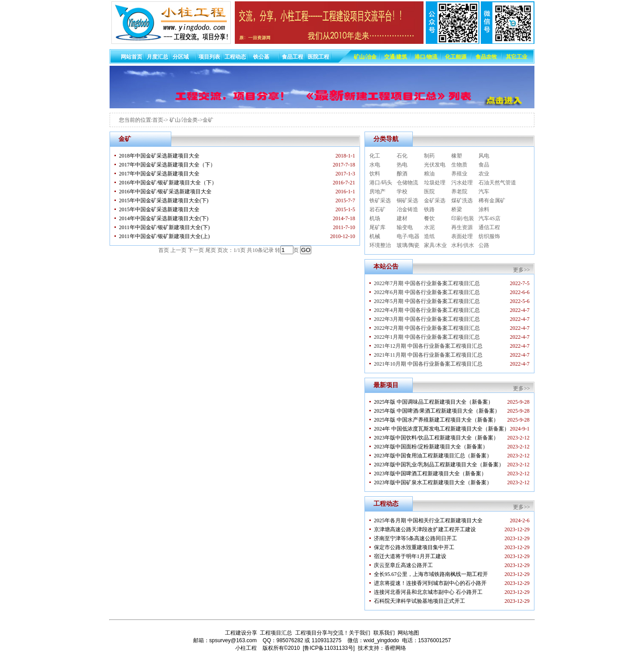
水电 (375, 165)
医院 (429, 192)
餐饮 (429, 218)
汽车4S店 (489, 218)
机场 (375, 218)
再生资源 (462, 227)
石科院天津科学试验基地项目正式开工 (419, 601)
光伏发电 (435, 165)
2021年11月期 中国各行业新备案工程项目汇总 (428, 355)
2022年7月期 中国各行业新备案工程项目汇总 (427, 283)
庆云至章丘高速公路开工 (403, 565)
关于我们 (360, 633)
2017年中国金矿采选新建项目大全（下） (167, 165)
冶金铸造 (407, 209)
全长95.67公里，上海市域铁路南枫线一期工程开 (431, 574)
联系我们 (384, 633)
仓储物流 (407, 183)
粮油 (429, 174)
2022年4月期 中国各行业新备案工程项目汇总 (427, 310)
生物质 (459, 165)
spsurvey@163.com (233, 640)
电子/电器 (408, 236)
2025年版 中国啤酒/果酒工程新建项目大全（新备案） (437, 411)
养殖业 (459, 174)
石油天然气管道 (497, 183)
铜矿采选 (407, 200)
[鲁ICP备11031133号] (329, 648)
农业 (484, 174)
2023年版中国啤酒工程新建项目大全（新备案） (430, 473)
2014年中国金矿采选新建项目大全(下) (164, 218)
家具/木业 (435, 245)
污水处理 (462, 183)
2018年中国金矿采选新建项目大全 (159, 156)
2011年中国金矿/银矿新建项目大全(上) (164, 236)
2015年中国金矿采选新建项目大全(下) (164, 200)
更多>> (521, 270)
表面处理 (462, 236)
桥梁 (457, 209)
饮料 (375, 174)
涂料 (484, 209)
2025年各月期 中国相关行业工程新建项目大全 (428, 520)
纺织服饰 (489, 236)
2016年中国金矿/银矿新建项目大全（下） (168, 183)
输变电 (405, 227)
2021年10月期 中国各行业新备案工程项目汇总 (428, 364)
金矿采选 (435, 200)
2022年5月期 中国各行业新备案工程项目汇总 (427, 301)
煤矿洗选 (462, 200)
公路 (484, 245)
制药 (429, 156)
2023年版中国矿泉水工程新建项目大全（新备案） (433, 482)
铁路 (429, 209)
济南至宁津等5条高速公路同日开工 (415, 538)
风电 (484, 156)
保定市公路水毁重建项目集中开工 (414, 547)
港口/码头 (381, 183)
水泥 (429, 227)
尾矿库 (377, 227)
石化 (402, 156)
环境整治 (380, 245)
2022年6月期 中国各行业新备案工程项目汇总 (427, 292)
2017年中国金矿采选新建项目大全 (159, 174)
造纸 (429, 236)
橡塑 (457, 156)
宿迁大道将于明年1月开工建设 (410, 556)
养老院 (459, 192)
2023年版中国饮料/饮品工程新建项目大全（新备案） (436, 438)
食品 (484, 165)
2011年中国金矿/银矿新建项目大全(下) (164, 227)
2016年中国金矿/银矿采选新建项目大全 (165, 192)
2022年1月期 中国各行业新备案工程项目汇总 (427, 337)
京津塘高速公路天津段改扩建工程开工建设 (425, 529)
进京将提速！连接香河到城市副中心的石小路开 (430, 583)
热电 (402, 165)
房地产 (377, 192)
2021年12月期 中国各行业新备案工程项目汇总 (428, 346)
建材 (402, 218)
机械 (375, 236)
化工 (375, 156)
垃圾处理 (435, 183)
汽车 (484, 192)
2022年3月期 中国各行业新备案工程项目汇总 (427, 319)
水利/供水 (463, 245)
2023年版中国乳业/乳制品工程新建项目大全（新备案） (439, 465)
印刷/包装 (463, 218)
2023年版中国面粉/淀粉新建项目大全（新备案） (431, 447)
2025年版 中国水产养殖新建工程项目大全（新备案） (436, 420)
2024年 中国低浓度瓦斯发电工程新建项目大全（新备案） (442, 429)
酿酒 (402, 174)
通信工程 (489, 227)
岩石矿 (377, 209)
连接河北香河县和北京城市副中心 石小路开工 (428, 592)
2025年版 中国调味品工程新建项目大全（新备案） (434, 402)
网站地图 (408, 633)
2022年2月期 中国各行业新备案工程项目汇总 (427, 328)
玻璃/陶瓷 (408, 245)
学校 (402, 192)
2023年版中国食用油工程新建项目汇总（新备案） (433, 456)
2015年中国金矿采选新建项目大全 (159, 209)
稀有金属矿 (492, 200)
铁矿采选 (380, 200)
